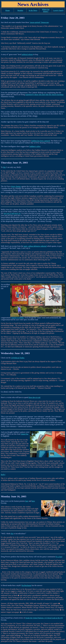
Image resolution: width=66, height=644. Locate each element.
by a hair (59, 557)
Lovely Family (58, 10)
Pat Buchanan (26, 585)
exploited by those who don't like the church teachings (44, 95)
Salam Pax (25, 434)
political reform (27, 54)
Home (8, 10)
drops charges (16, 186)
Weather (20, 10)
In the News (33, 10)
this (4, 167)
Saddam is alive (35, 146)
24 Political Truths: (18, 358)
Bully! (3, 475)
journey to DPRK (18, 318)
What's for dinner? (46, 10)
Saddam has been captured (41, 141)
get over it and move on (12, 213)
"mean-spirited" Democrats (39, 22)
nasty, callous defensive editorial (35, 246)
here (27, 501)
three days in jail (34, 397)
